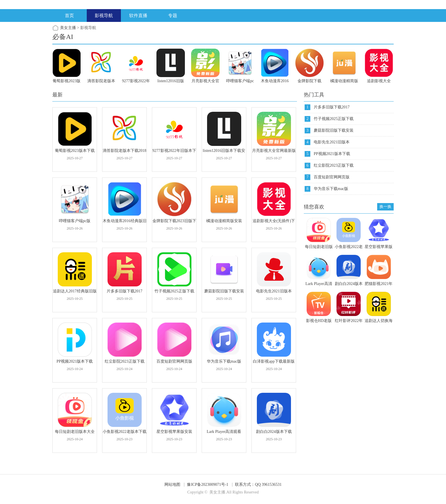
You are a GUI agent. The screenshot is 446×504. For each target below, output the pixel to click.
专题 (173, 16)
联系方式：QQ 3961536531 (258, 485)
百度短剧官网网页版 (332, 177)
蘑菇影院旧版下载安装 (334, 130)
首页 (69, 16)
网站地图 (172, 485)
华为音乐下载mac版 (331, 189)
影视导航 (104, 16)
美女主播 (68, 28)
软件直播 (138, 16)
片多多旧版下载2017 (332, 107)
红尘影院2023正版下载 (334, 165)
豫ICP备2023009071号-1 (207, 485)
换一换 (385, 207)
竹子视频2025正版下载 (334, 119)
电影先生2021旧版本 (332, 142)
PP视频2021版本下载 (332, 154)
